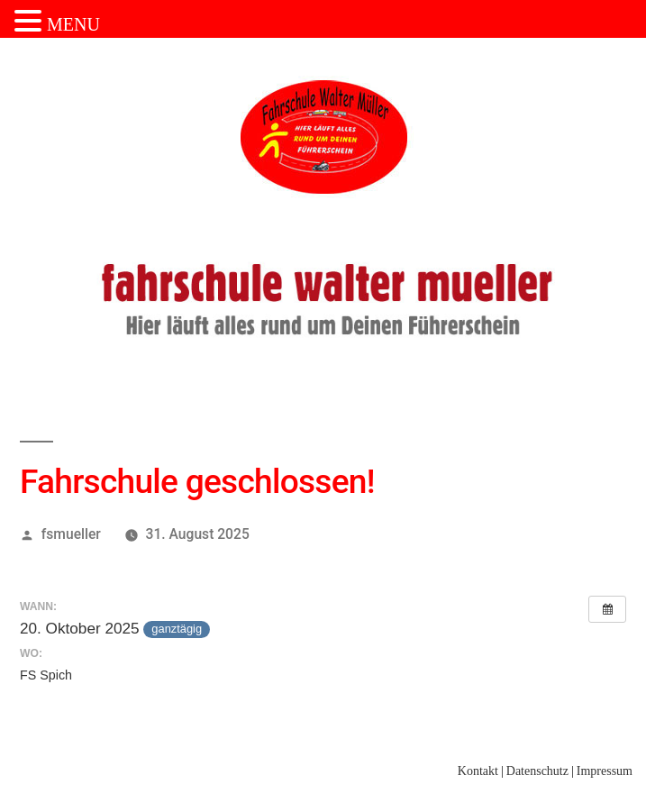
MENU (73, 25)
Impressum (605, 771)
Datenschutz (537, 771)
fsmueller (71, 534)
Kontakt (478, 771)
